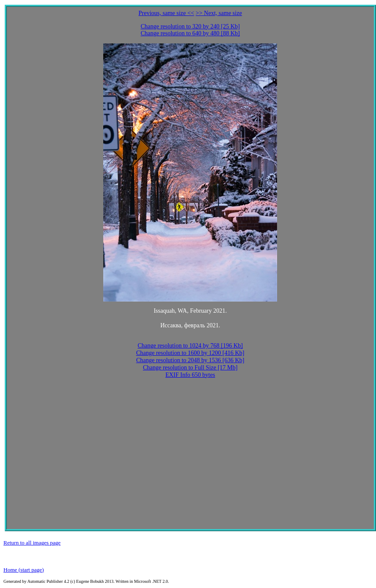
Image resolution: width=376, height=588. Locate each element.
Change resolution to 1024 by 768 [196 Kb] (190, 346)
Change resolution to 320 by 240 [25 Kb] (190, 26)
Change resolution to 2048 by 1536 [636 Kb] (190, 360)
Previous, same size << (166, 13)
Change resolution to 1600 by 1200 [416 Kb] (190, 353)
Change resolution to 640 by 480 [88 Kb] (190, 33)
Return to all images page (32, 543)
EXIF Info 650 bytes (190, 375)
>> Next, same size (219, 13)
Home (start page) (24, 570)
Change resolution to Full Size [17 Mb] (190, 368)
